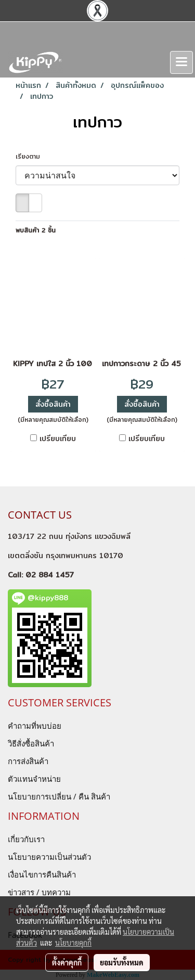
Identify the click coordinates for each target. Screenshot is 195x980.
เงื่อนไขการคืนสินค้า (42, 874)
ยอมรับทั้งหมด (122, 962)
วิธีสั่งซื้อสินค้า (31, 743)
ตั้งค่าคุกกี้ (67, 962)
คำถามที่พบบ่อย (35, 726)
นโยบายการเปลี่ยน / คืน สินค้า (59, 796)
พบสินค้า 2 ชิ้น (36, 230)
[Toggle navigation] (181, 62)
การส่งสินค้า (28, 761)
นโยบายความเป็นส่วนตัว (49, 857)
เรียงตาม (32, 157)
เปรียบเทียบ (58, 439)
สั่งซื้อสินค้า (53, 404)
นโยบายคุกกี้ (73, 943)
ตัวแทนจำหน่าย (34, 779)
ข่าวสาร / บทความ (39, 892)
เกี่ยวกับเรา (26, 839)
